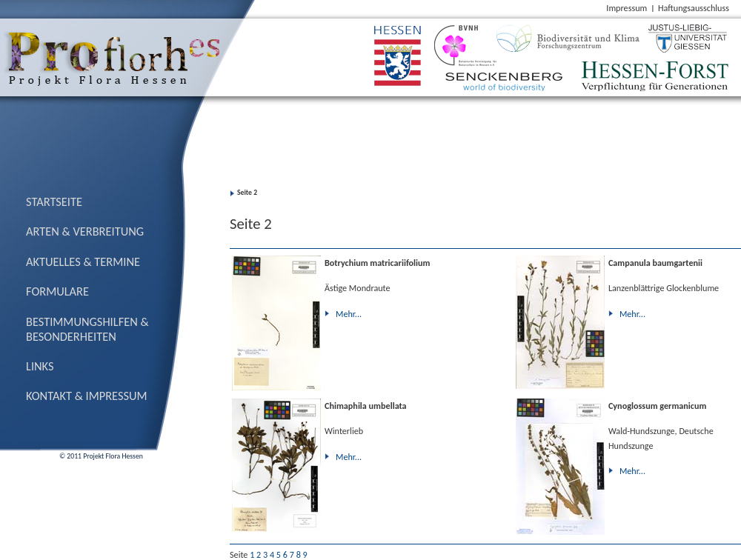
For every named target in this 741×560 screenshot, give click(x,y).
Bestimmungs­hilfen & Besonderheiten (87, 329)
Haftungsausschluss (694, 8)
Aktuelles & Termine (83, 261)
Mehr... (349, 314)
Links (40, 366)
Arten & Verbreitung (85, 231)
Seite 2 (247, 193)
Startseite (54, 201)
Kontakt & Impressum (87, 396)
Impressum (627, 8)
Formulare (57, 291)
